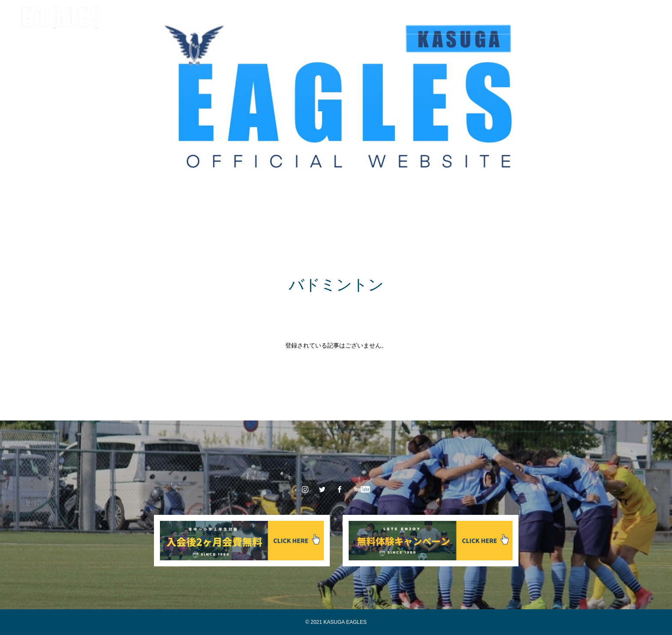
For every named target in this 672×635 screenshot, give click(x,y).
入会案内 (390, 17)
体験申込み (434, 17)
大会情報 (301, 17)
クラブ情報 (185, 17)
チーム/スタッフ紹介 (245, 17)
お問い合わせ (484, 17)
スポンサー (346, 17)
